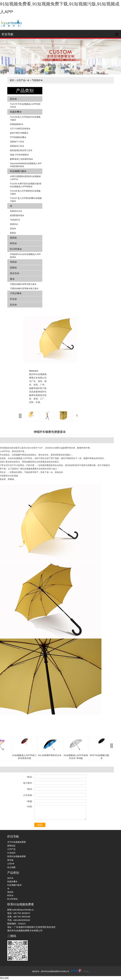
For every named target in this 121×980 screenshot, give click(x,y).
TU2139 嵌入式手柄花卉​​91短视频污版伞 (25, 118)
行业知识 (11, 853)
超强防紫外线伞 (17, 215)
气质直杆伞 (37, 80)
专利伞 (13, 262)
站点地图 (11, 867)
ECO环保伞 (16, 249)
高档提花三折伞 (17, 146)
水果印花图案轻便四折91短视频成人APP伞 (25, 178)
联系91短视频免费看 (17, 856)
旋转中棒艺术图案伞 (19, 133)
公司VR (11, 864)
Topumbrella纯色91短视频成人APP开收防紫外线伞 (26, 165)
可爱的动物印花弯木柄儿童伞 (23, 284)
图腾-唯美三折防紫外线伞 (22, 159)
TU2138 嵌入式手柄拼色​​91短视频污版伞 (25, 192)
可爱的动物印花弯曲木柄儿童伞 (24, 288)
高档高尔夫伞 (16, 211)
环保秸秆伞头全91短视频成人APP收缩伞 (25, 256)
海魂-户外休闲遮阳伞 (19, 155)
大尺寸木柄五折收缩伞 (20, 129)
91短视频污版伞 (18, 171)
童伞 (12, 279)
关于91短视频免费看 (17, 842)
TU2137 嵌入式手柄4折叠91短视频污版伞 (26, 200)
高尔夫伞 (15, 273)
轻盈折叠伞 (16, 112)
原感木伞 (14, 224)
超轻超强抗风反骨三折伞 (21, 150)
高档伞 (13, 268)
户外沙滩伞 (16, 293)
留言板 (10, 860)
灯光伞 (13, 299)
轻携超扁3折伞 (17, 124)
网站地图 (4, 978)
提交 (40, 825)
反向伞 (13, 99)
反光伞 (13, 305)
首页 (12, 80)
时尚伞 (13, 243)
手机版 (86, 971)
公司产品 (21, 80)
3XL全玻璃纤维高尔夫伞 (50, 755)
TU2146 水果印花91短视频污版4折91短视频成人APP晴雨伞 (26, 185)
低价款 (13, 238)
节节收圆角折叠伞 (18, 137)
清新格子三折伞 (17, 142)
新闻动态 (11, 846)
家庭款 (13, 233)
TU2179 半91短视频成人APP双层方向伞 (25, 105)
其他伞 (13, 228)
